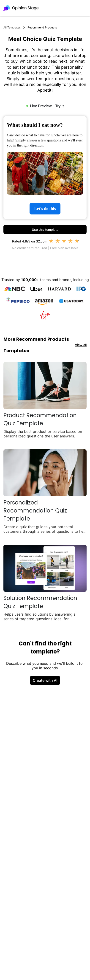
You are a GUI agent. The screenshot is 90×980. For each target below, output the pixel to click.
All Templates (12, 27)
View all (81, 345)
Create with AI (45, 680)
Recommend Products (42, 27)
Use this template (45, 230)
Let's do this (45, 209)
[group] (45, 168)
